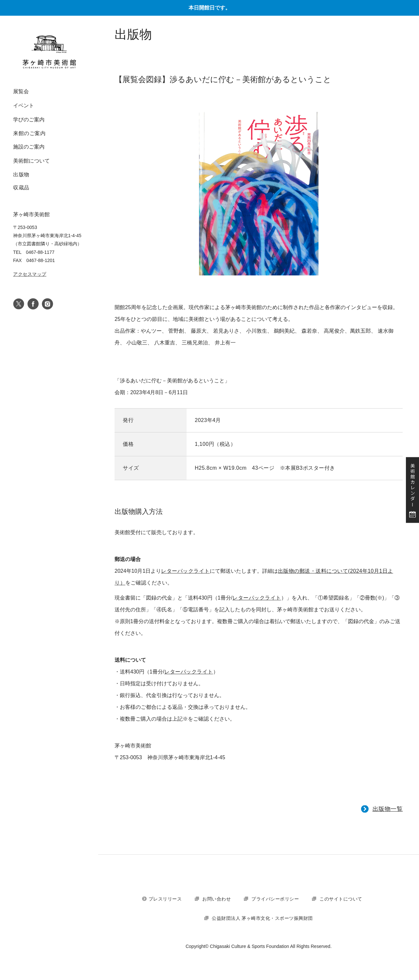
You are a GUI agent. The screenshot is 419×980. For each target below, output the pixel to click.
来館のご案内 (29, 133)
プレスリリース (165, 899)
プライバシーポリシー (275, 899)
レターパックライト (185, 571)
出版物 (21, 175)
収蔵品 (21, 188)
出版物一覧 (388, 809)
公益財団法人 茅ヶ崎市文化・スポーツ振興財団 (262, 918)
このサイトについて (341, 899)
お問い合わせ (217, 899)
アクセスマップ (30, 274)
